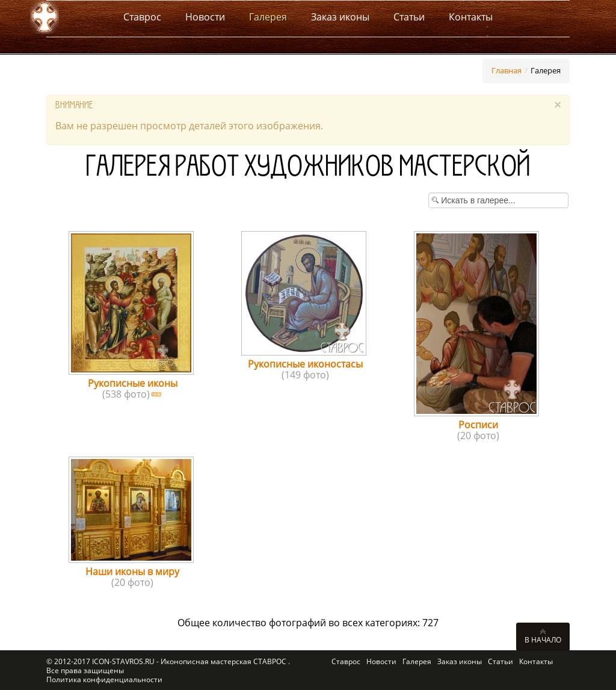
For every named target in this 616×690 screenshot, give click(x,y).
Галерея (417, 661)
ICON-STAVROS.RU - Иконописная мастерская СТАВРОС (190, 661)
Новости (381, 661)
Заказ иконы (460, 661)
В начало (543, 639)
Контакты (536, 661)
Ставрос (346, 661)
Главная (507, 70)
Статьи (500, 661)
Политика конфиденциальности (104, 679)
